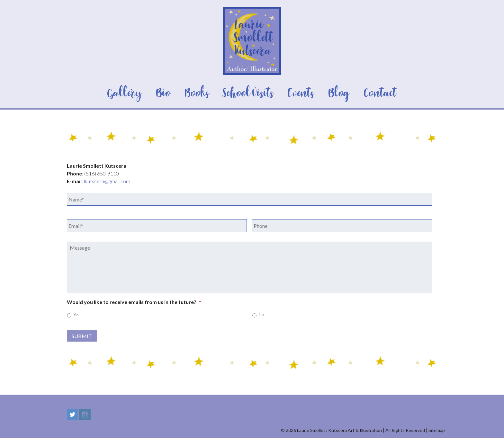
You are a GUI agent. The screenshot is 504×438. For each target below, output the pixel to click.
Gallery (125, 93)
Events (301, 93)
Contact (380, 93)
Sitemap (437, 430)
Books (197, 93)
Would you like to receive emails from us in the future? (134, 302)
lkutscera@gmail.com (107, 181)
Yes (76, 314)
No (261, 314)
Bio (163, 93)
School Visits (249, 93)
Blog (339, 93)
